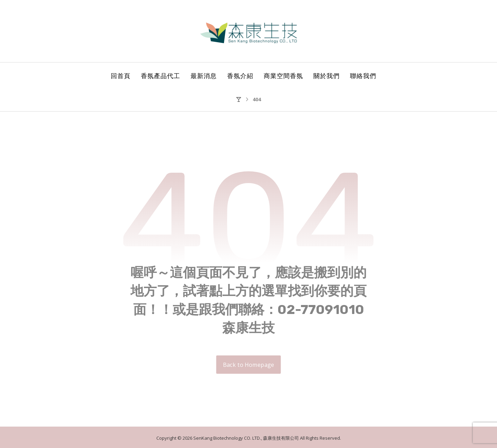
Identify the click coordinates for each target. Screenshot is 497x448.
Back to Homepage (248, 365)
